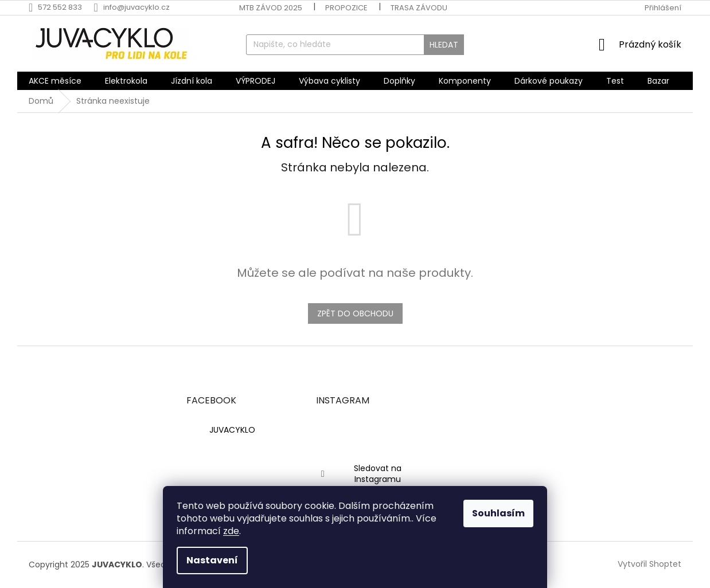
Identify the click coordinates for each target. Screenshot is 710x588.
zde (231, 531)
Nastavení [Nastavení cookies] (212, 560)
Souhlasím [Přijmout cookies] (498, 513)
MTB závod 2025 (271, 8)
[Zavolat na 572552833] (61, 7)
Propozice (346, 8)
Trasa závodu (419, 8)
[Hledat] (355, 45)
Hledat (444, 45)
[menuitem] (55, 81)
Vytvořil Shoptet (649, 564)
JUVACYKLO (232, 430)
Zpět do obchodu (355, 313)
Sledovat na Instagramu (378, 474)
